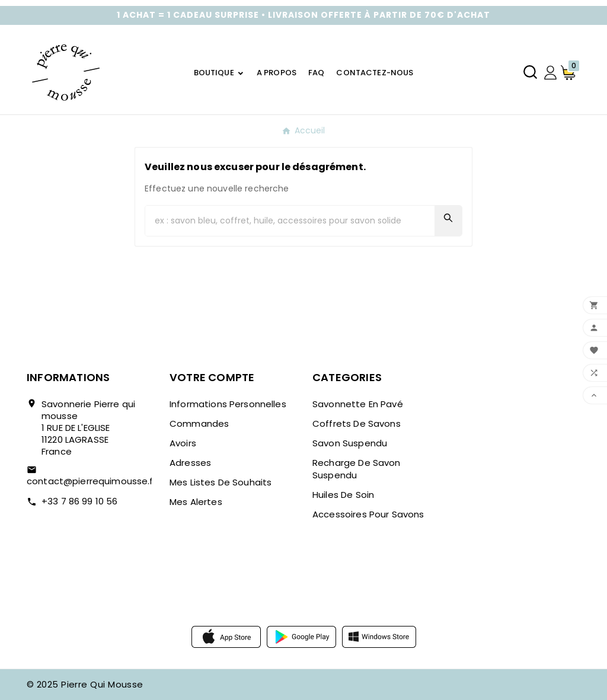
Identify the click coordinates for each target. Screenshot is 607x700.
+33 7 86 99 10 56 (79, 501)
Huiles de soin (343, 495)
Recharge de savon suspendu (357, 469)
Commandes (199, 423)
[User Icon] (550, 73)
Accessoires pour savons (368, 514)
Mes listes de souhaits (221, 482)
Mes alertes (196, 502)
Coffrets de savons (357, 423)
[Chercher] (290, 221)
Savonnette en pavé (358, 404)
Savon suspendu (350, 443)
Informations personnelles (228, 404)
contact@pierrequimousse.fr (92, 481)
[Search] (448, 218)
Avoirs (183, 443)
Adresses (190, 463)
